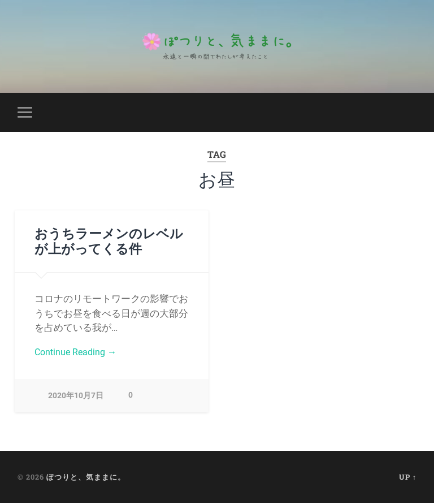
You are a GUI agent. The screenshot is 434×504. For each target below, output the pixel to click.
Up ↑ (408, 477)
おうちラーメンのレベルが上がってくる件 (109, 241)
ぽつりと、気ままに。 (86, 477)
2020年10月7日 (76, 397)
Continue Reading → (78, 353)
